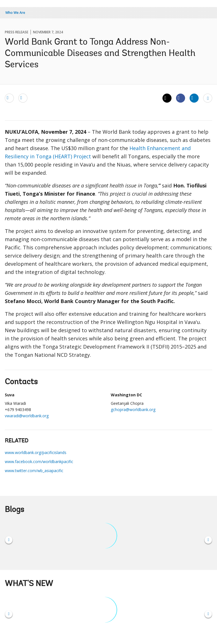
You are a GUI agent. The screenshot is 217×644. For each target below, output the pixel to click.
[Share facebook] (181, 98)
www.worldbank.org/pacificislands (36, 452)
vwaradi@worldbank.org (27, 416)
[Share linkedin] (194, 98)
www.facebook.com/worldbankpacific (39, 462)
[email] (9, 98)
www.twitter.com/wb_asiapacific (34, 471)
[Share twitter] (167, 98)
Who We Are (15, 13)
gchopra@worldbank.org (133, 409)
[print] (23, 98)
